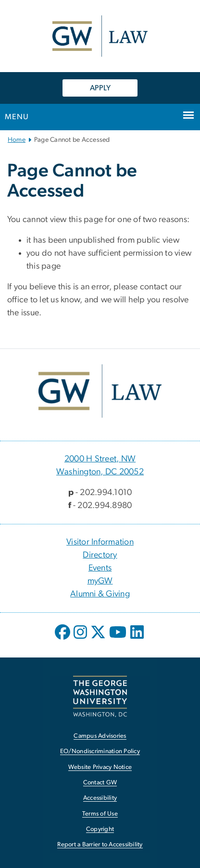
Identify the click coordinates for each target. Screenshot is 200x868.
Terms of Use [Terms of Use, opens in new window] (100, 814)
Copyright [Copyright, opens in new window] (100, 829)
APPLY (100, 88)
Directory (100, 555)
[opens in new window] (63, 639)
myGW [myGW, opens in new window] (100, 581)
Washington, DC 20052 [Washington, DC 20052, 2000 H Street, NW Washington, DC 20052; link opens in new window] (100, 472)
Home (17, 140)
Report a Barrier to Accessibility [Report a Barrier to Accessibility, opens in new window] (100, 845)
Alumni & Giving (100, 594)
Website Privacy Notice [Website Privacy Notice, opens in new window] (100, 767)
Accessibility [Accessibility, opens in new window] (100, 798)
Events (100, 568)
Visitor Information (100, 542)
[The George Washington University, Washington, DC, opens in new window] (100, 696)
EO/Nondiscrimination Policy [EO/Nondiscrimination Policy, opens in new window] (100, 751)
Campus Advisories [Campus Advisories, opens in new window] (100, 736)
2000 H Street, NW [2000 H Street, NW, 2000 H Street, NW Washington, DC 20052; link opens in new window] (100, 459)
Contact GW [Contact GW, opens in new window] (100, 783)
